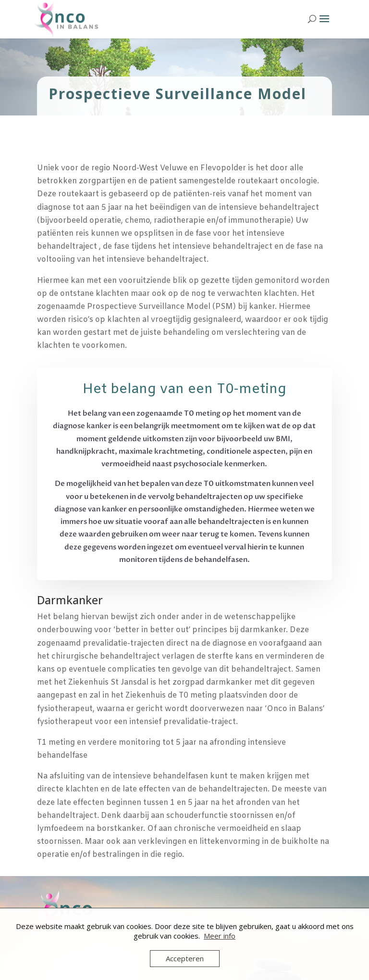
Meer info (220, 936)
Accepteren (185, 958)
